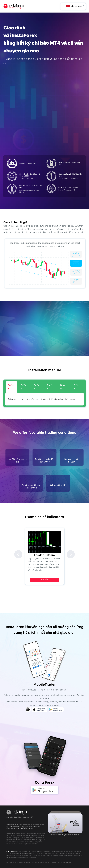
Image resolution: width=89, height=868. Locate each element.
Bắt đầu (48, 790)
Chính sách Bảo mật (13, 829)
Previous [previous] (18, 554)
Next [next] (71, 554)
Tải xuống (44, 580)
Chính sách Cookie (27, 829)
